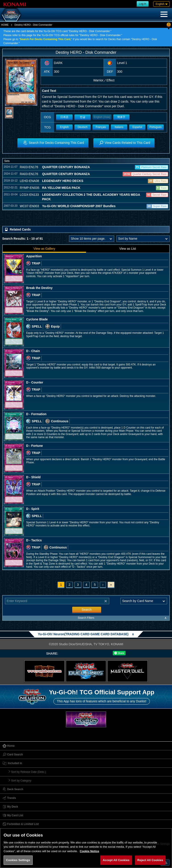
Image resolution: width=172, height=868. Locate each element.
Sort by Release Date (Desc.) (29, 772)
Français (101, 127)
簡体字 (121, 117)
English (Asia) (102, 117)
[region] (86, 848)
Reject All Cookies (150, 860)
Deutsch (83, 127)
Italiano (119, 127)
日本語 (64, 117)
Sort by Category (21, 781)
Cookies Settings (18, 860)
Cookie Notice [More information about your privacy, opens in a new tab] (89, 851)
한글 (83, 117)
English (64, 127)
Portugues (156, 127)
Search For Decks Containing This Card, (45, 39)
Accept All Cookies (116, 860)
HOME (5, 25)
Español (137, 127)
